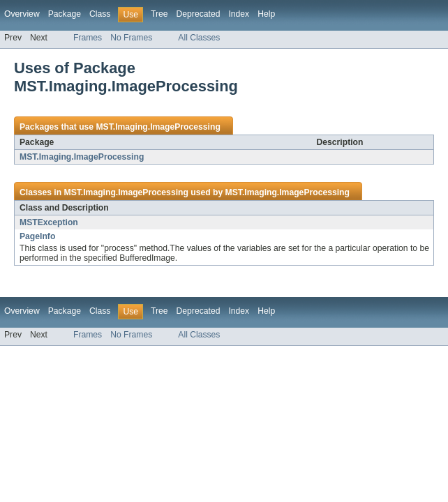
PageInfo (37, 236)
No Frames (131, 38)
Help (266, 14)
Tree (159, 14)
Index (239, 14)
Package (65, 14)
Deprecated (199, 14)
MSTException (49, 222)
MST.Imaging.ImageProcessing (158, 127)
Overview (22, 14)
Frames (88, 38)
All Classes (199, 38)
